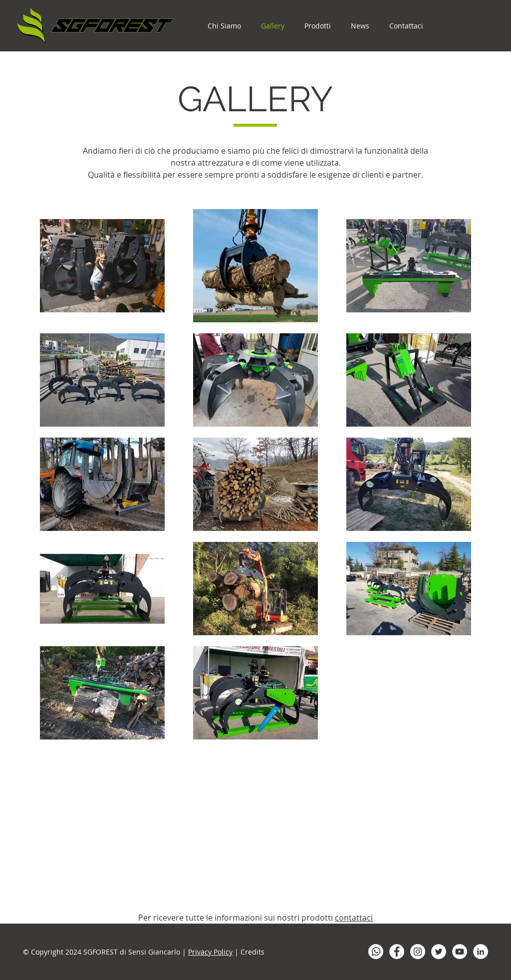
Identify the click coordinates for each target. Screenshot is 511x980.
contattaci (354, 918)
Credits (253, 952)
